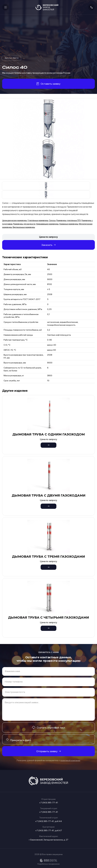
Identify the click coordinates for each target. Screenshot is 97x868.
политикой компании (70, 760)
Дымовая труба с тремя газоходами (48, 557)
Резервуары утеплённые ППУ (69, 220)
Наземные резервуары (69, 224)
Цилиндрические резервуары (15, 220)
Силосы (12, 58)
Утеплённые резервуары (38, 220)
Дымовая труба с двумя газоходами (49, 495)
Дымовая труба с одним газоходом (49, 434)
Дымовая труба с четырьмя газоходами (49, 617)
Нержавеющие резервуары (47, 224)
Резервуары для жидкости (24, 224)
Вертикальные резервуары (24, 227)
